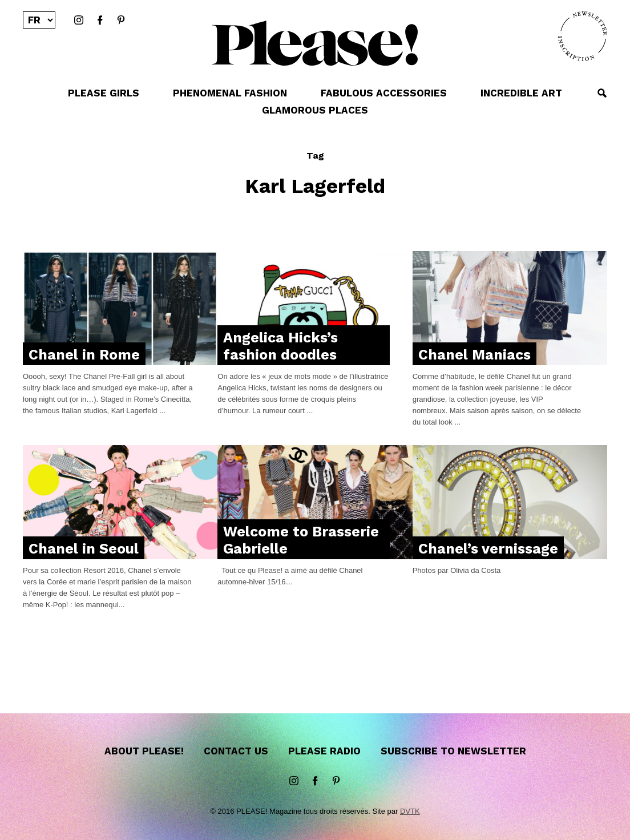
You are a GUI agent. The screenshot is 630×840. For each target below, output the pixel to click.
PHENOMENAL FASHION (230, 93)
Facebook (100, 21)
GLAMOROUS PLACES (315, 110)
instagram (79, 21)
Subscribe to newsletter (453, 751)
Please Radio (324, 751)
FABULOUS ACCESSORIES (384, 93)
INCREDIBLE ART (521, 93)
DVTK (410, 811)
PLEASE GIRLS (104, 93)
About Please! (144, 751)
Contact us (236, 751)
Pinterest (121, 21)
